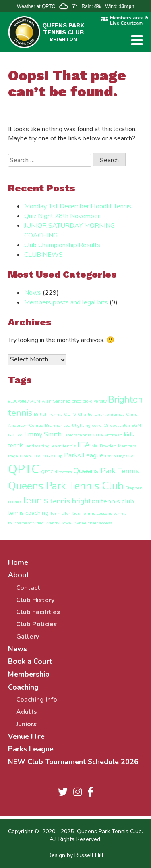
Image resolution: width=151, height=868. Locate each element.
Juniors (26, 724)
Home (18, 562)
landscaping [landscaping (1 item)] (37, 446)
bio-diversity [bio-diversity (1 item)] (95, 401)
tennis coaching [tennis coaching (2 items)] (28, 513)
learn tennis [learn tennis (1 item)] (63, 446)
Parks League (31, 749)
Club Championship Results (62, 245)
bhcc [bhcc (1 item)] (76, 401)
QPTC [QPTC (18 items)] (24, 469)
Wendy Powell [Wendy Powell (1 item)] (59, 523)
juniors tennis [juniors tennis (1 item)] (77, 435)
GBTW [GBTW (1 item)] (15, 435)
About (19, 575)
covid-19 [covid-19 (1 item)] (100, 425)
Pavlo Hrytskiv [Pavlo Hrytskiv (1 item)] (119, 456)
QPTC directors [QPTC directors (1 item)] (56, 472)
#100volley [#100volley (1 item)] (18, 401)
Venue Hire (26, 736)
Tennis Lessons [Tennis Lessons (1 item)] (97, 513)
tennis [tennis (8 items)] (36, 500)
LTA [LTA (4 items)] (84, 445)
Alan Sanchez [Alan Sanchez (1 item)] (56, 401)
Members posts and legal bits (66, 302)
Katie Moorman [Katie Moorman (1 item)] (108, 435)
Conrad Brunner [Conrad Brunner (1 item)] (46, 425)
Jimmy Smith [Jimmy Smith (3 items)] (43, 434)
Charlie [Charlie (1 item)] (85, 414)
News (33, 293)
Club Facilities (38, 612)
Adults (27, 712)
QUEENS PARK (63, 32)
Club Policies (36, 624)
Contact (28, 588)
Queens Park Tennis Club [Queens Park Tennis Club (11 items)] (66, 486)
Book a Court (30, 661)
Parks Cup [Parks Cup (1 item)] (52, 456)
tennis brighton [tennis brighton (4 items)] (75, 501)
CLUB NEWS (43, 255)
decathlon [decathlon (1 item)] (120, 425)
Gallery (28, 637)
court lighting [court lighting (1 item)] (77, 425)
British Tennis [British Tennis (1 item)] (48, 414)
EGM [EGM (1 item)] (136, 425)
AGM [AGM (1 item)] (35, 401)
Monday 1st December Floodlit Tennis (78, 206)
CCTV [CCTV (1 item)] (70, 414)
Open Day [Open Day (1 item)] (30, 456)
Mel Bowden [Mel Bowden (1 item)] (104, 446)
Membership (29, 674)
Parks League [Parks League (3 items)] (84, 455)
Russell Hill (89, 855)
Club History (35, 600)
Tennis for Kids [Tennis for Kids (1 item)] (65, 513)
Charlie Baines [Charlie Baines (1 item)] (109, 414)
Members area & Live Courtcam (129, 21)
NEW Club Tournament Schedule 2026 (73, 762)
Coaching (23, 687)
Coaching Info (37, 700)
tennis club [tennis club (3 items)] (118, 501)
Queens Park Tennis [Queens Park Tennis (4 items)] (106, 471)
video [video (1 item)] (38, 523)
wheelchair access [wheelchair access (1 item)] (94, 523)
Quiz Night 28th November (62, 216)
